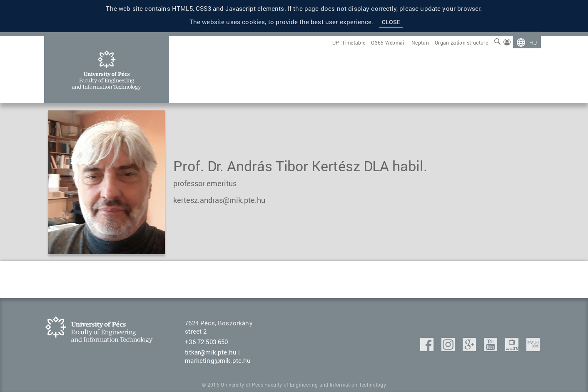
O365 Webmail (388, 42)
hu (533, 42)
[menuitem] (527, 42)
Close (391, 22)
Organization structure (461, 42)
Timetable (354, 42)
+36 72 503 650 (206, 342)
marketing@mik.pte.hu (218, 360)
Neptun (420, 42)
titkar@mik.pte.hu (211, 352)
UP (336, 42)
